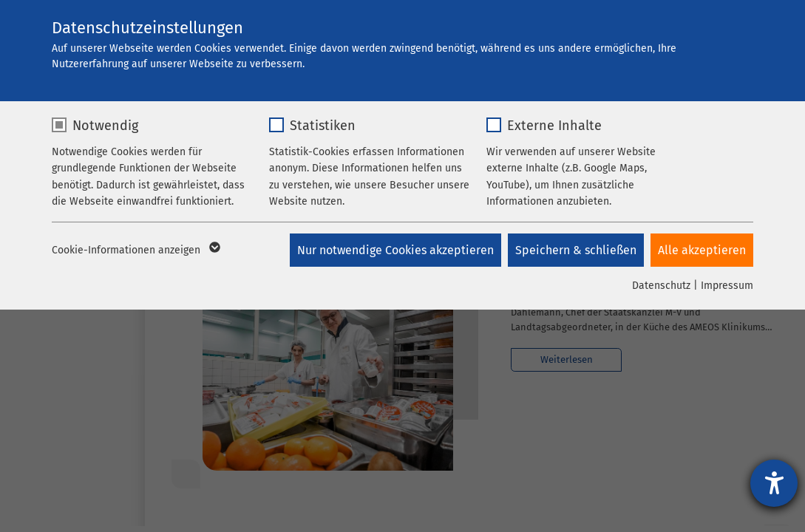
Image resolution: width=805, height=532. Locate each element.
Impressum (727, 286)
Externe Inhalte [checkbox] (554, 126)
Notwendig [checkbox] (105, 126)
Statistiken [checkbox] (323, 126)
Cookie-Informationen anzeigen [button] (135, 250)
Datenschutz (661, 286)
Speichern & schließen (575, 250)
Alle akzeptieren (702, 250)
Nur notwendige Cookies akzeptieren (394, 250)
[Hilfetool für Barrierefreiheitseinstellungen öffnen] (774, 483)
